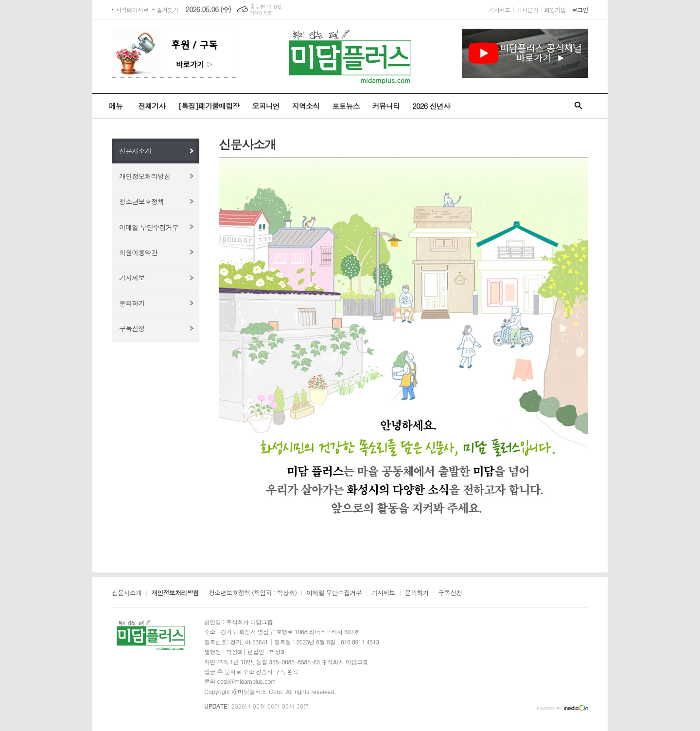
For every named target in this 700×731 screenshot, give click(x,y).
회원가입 (555, 9)
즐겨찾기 (167, 9)
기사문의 (527, 9)
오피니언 (265, 106)
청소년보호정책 (141, 201)
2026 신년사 (431, 106)
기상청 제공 (261, 13)
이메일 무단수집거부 (149, 227)
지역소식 (306, 106)
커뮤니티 (386, 106)
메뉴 (116, 106)
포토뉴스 (346, 106)
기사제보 (499, 9)
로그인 (580, 9)
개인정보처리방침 (145, 176)
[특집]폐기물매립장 (209, 106)
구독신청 (132, 328)
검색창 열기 (578, 106)
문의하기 (132, 303)
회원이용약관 (138, 252)
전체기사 (152, 106)
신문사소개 (135, 151)
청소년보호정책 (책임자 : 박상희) (253, 593)
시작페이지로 (132, 9)
